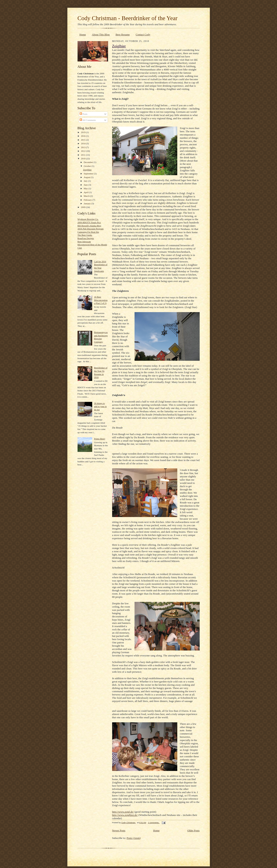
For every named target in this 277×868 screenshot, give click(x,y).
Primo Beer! (100, 439)
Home (83, 34)
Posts (83, 114)
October (88, 166)
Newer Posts (119, 830)
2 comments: (154, 823)
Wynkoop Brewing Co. (88, 219)
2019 (84, 132)
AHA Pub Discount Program (91, 229)
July (86, 181)
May (86, 188)
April (86, 192)
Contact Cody (143, 34)
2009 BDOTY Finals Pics (89, 222)
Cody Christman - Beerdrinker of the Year (128, 18)
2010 (84, 159)
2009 (84, 207)
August (87, 177)
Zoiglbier (87, 170)
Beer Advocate (84, 242)
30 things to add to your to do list (100, 406)
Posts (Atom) (134, 838)
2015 (84, 140)
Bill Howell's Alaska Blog (89, 226)
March (87, 196)
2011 (84, 155)
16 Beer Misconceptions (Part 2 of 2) (101, 300)
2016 (84, 136)
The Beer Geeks (85, 235)
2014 (84, 143)
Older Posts (193, 830)
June (86, 185)
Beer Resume (123, 34)
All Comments (88, 120)
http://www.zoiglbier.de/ (125, 815)
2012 (84, 151)
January (88, 203)
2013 (84, 147)
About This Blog (101, 34)
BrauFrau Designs (86, 238)
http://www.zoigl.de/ (123, 812)
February (88, 200)
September (89, 174)
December (89, 162)
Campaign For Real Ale (88, 232)
